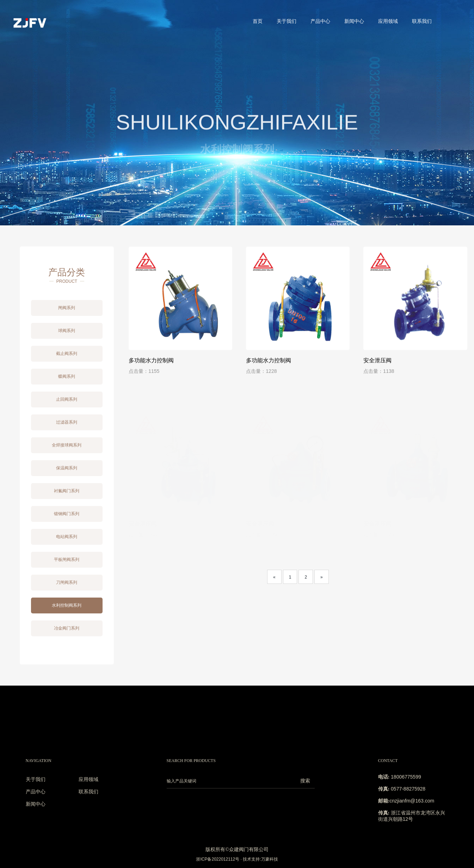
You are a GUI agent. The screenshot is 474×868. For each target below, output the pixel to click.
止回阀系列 (67, 399)
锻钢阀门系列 (67, 514)
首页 (258, 21)
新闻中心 (354, 21)
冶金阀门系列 (67, 628)
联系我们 (422, 21)
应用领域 (388, 21)
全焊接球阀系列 (67, 445)
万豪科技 (270, 859)
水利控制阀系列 (67, 605)
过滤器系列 (67, 422)
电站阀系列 (67, 537)
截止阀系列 (67, 354)
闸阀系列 (67, 308)
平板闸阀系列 (67, 560)
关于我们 (287, 21)
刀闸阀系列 (67, 582)
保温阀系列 (67, 468)
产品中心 (320, 21)
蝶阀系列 (67, 376)
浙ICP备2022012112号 (218, 859)
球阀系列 (67, 331)
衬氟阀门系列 (67, 491)
